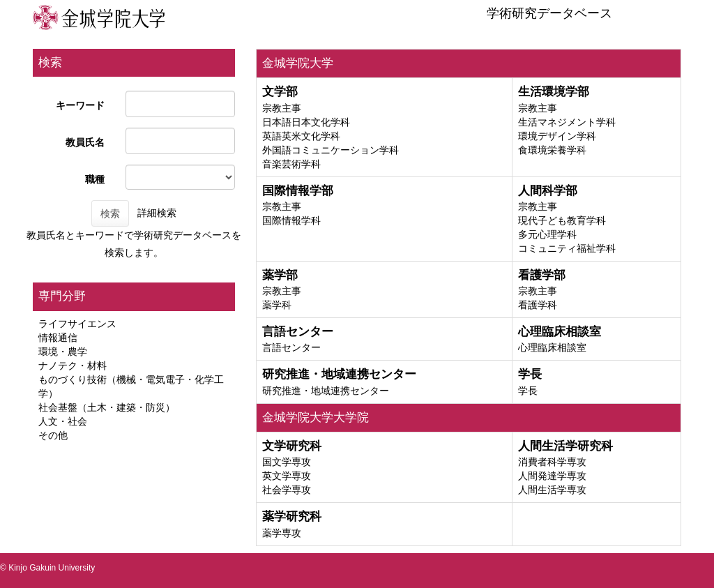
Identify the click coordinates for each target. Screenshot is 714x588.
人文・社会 (63, 421)
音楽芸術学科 (291, 164)
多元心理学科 (547, 234)
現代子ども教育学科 (562, 220)
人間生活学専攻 (552, 490)
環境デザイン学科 (557, 136)
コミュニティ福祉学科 (567, 248)
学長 (528, 391)
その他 (53, 435)
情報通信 (58, 338)
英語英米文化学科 (301, 136)
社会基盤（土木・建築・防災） (107, 407)
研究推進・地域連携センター (326, 391)
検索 (110, 213)
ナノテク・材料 (73, 365)
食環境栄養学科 (552, 150)
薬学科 (277, 305)
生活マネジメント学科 (567, 122)
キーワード (80, 105)
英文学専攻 (287, 476)
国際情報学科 (291, 220)
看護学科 (538, 305)
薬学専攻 (282, 533)
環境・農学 (63, 352)
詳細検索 (157, 213)
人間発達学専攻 (552, 476)
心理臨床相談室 (552, 347)
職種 (95, 179)
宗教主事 (282, 108)
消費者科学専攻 (552, 462)
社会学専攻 (287, 490)
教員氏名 (85, 142)
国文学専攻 (287, 462)
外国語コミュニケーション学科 (331, 150)
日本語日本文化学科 (306, 122)
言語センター (291, 347)
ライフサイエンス (77, 324)
